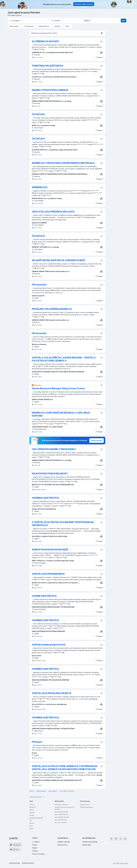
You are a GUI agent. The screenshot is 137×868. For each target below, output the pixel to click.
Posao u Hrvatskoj (38, 854)
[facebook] (112, 839)
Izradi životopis (97, 441)
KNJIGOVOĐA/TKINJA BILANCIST (50, 474)
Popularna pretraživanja (90, 842)
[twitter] (121, 839)
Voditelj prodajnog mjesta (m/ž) (49, 645)
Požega (32, 815)
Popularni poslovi (85, 805)
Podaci (35, 845)
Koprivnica (33, 807)
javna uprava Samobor (61, 812)
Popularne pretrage (37, 797)
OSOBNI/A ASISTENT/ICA (45, 498)
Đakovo (32, 810)
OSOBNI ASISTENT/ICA (44, 596)
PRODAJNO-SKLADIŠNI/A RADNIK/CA (52, 309)
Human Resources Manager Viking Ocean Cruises (58, 388)
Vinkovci (32, 805)
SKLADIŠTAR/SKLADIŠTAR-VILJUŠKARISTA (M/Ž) (58, 260)
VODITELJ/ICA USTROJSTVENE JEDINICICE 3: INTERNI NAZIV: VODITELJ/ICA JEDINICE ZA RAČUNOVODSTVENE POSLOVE (65, 768)
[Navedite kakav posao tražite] (29, 21)
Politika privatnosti (28, 863)
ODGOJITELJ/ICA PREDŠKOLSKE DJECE (53, 212)
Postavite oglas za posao (84, 4)
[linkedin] (125, 839)
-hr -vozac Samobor (61, 822)
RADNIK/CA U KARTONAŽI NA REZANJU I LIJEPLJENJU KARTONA (61, 414)
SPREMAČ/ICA (40, 187)
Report (99, 57)
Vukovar (32, 813)
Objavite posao (62, 845)
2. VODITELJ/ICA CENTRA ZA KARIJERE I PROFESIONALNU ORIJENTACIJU (63, 524)
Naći (124, 21)
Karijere (35, 848)
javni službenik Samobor (62, 817)
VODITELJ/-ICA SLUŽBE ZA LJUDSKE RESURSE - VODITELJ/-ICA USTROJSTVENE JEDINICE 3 (64, 359)
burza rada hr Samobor (61, 805)
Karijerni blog (86, 845)
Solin (31, 826)
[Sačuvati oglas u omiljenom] (102, 42)
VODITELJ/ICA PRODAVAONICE (48, 574)
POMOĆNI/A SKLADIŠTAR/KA (47, 66)
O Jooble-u (36, 842)
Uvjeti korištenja (14, 863)
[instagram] (116, 839)
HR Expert (37, 742)
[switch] (102, 33)
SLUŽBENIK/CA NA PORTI (45, 41)
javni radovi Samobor (61, 820)
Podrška (35, 851)
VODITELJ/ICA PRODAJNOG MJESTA (51, 693)
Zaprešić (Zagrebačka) (36, 818)
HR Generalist (39, 285)
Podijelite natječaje (64, 842)
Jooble (126, 863)
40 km (87, 21)
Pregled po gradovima (86, 807)
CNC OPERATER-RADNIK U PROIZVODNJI (54, 449)
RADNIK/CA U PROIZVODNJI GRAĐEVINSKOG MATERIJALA (63, 163)
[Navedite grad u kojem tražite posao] (71, 21)
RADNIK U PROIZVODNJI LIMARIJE (50, 90)
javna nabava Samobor (62, 814)
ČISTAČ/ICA (38, 114)
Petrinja (32, 823)
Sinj (31, 821)
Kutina (31, 829)
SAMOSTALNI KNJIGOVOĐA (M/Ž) (50, 550)
